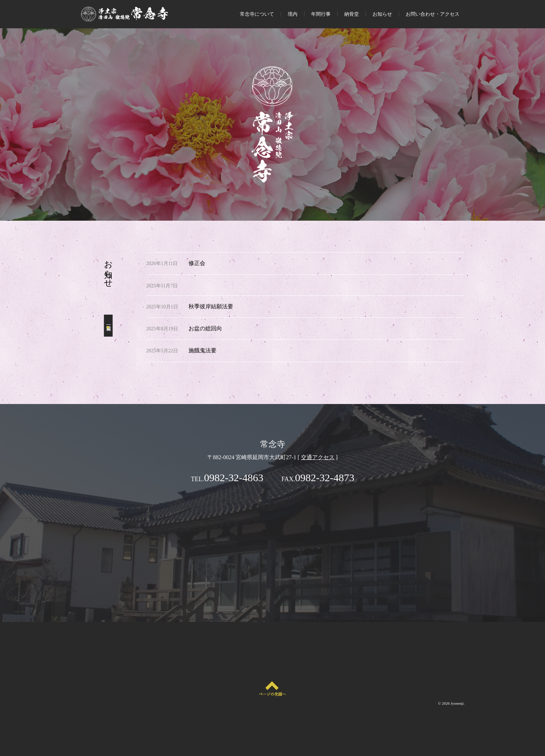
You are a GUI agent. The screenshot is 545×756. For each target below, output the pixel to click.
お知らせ (382, 14)
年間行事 (321, 14)
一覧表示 (108, 326)
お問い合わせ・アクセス (433, 14)
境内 (293, 14)
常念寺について (257, 14)
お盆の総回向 (205, 328)
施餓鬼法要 (202, 350)
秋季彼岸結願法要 (211, 306)
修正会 (197, 263)
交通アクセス (318, 457)
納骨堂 (352, 14)
